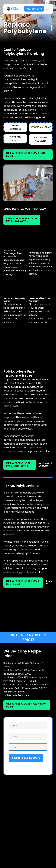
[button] (48, 9)
